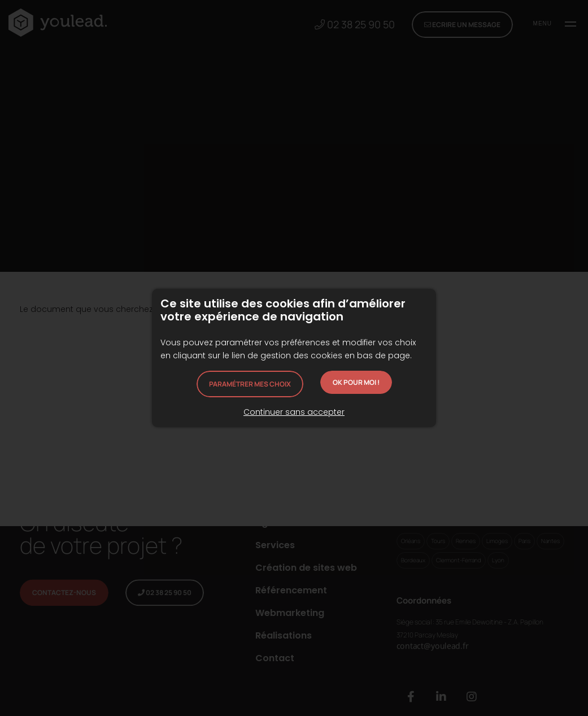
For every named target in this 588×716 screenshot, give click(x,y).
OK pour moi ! (356, 382)
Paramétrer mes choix (250, 384)
